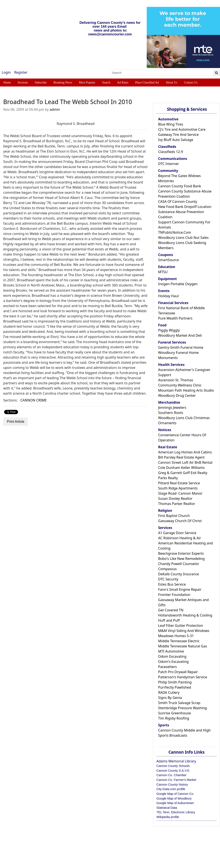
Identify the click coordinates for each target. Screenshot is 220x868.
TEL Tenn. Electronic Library (176, 812)
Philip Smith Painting (175, 682)
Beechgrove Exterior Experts (181, 553)
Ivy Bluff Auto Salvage (176, 140)
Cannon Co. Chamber (171, 775)
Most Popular (87, 83)
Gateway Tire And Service (178, 135)
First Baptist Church (174, 516)
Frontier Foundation (174, 595)
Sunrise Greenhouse (174, 713)
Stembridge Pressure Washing (183, 708)
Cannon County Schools (173, 766)
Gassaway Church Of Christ (180, 521)
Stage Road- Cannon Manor (180, 493)
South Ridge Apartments (178, 488)
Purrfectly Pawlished (175, 687)
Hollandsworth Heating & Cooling (185, 615)
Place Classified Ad (147, 83)
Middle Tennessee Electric (179, 641)
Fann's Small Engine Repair (180, 589)
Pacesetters (167, 667)
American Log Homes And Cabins (185, 452)
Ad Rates (123, 83)
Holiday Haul (168, 296)
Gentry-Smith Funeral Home (181, 347)
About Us (171, 83)
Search (106, 83)
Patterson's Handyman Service (183, 677)
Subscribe (41, 83)
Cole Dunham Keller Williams (181, 468)
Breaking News (63, 83)
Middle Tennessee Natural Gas (183, 646)
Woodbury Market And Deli (180, 335)
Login (6, 72)
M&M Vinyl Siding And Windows (184, 631)
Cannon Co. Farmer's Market (176, 780)
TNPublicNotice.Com (175, 232)
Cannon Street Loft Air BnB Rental (185, 462)
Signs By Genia (170, 698)
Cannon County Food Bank (180, 186)
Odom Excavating (172, 656)
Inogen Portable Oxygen (178, 284)
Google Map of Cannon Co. (175, 794)
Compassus (167, 569)
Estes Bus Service (172, 584)
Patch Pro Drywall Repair (178, 672)
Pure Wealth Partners (175, 318)
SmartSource (168, 260)
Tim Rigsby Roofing (174, 718)
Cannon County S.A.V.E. (173, 771)
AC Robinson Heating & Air (180, 538)
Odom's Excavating (173, 662)
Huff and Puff (169, 620)
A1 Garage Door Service (177, 533)
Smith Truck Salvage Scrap (179, 703)
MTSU (163, 272)
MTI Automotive (171, 651)
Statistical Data (167, 808)
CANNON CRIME (34, 400)
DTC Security (168, 579)
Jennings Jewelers (172, 407)
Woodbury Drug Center (177, 395)
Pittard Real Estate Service (179, 483)
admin (55, 109)
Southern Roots (171, 413)
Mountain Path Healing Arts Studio (186, 390)
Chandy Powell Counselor (179, 564)
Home (7, 83)
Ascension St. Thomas (176, 380)
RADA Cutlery (169, 692)
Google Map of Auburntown (175, 803)
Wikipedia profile (168, 817)
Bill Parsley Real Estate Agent (181, 457)
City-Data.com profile (171, 789)
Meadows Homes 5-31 (176, 636)
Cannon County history (172, 785)
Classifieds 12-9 (171, 152)
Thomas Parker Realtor (177, 504)
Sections (23, 83)
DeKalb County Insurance (179, 574)
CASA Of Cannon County (178, 201)
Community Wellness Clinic (180, 385)
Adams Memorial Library (176, 761)
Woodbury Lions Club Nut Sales (183, 238)
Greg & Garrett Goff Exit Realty (183, 473)
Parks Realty (168, 478)
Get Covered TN (171, 610)
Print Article (16, 422)
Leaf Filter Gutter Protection (181, 626)
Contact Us (191, 83)
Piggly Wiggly (169, 330)
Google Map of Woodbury (174, 798)
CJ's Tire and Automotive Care (182, 129)
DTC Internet (168, 164)
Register (21, 72)
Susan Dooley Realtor (175, 498)
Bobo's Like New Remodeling (181, 559)
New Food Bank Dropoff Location (185, 207)
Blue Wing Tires (171, 124)
